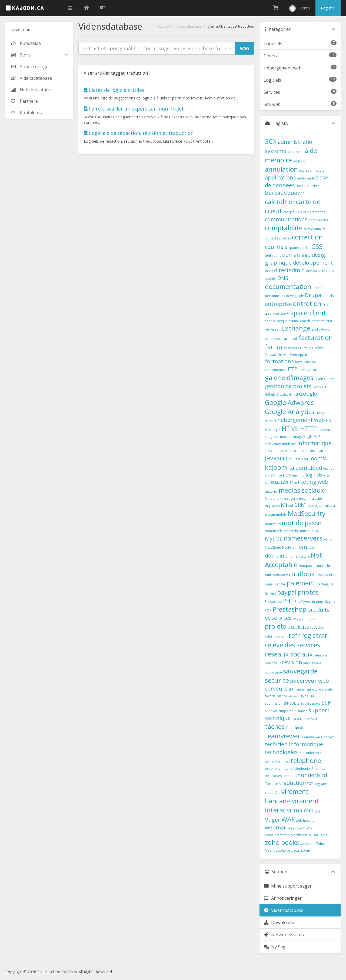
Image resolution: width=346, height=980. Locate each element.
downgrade (295, 296)
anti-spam (307, 170)
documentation (288, 286)
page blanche (275, 584)
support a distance (293, 711)
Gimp (317, 387)
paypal (287, 592)
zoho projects (289, 850)
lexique (329, 469)
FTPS (302, 370)
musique (307, 531)
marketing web (309, 482)
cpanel (294, 248)
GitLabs (282, 394)
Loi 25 (270, 483)
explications (321, 329)
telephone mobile (279, 769)
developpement (313, 263)
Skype (304, 696)
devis (269, 271)
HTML (290, 429)
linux (301, 475)
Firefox (317, 348)
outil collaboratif (278, 575)
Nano (327, 539)
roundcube (273, 672)
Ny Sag (275, 947)
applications (280, 177)
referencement (276, 637)
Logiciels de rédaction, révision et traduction (139, 133)
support (271, 711)
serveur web (313, 681)
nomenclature (299, 556)
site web (293, 696)
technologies (281, 752)
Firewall (271, 355)
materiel (271, 491)
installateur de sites (294, 451)
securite (277, 680)
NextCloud (273, 547)
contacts (271, 238)
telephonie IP (303, 769)
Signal (301, 689)
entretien (307, 303)
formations (279, 361)
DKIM (330, 271)
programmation (305, 619)
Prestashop (289, 609)
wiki (303, 828)
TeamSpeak (295, 728)
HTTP (309, 429)
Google (308, 394)
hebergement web (301, 420)
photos (308, 592)
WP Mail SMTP (319, 835)
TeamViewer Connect (318, 737)
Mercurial (272, 499)
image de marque (279, 437)
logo (327, 475)
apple (320, 170)
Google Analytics (290, 411)
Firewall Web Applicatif (295, 355)
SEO (293, 681)
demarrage (296, 255)
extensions (273, 339)
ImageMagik (302, 437)
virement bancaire (287, 796)
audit (311, 178)
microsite (315, 499)
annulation (281, 169)
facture (276, 347)
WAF (288, 819)
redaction (318, 627)
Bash (300, 186)
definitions (273, 256)
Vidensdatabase (189, 26)
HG (328, 421)
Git (324, 387)
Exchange (296, 328)
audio (302, 178)
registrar (314, 635)
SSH (327, 703)
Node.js (288, 547)
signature (314, 689)
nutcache (324, 566)
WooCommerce (277, 835)
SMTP (314, 696)
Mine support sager (288, 886)
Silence (282, 696)
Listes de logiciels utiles (114, 90)
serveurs (276, 689)
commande (317, 212)
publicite (298, 627)
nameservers (303, 538)
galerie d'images (289, 377)
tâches (275, 726)
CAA (301, 194)
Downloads (279, 922)
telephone (306, 760)
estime (294, 321)
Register (328, 8)
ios (331, 451)
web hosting (305, 820)
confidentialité (315, 229)
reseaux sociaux (289, 654)
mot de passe (302, 523)
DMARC (271, 279)
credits (305, 248)
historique (273, 430)
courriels (276, 247)
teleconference (310, 753)
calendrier (280, 201)
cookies (285, 238)
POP (268, 610)
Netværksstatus (284, 935)
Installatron (319, 451)
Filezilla (306, 348)
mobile (281, 515)
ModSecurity (307, 513)
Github (270, 394)
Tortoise (271, 784)
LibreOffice (273, 475)
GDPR (319, 379)
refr (294, 635)
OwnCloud (324, 575)
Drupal (314, 295)
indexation (273, 444)
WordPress (299, 835)
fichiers (293, 348)
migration (272, 506)
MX (317, 531)
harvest (271, 421)
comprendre (318, 220)
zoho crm (307, 844)
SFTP (292, 689)
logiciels (314, 475)
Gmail (293, 394)
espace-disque (276, 321)
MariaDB (282, 483)
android (299, 161)
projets (275, 626)
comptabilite (284, 228)
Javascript (279, 458)
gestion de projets (288, 386)
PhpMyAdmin (305, 601)
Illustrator (325, 430)
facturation (316, 337)
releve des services (292, 645)
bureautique (281, 193)
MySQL (274, 539)
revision (292, 662)
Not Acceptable (293, 560)
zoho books (282, 842)
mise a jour (315, 506)
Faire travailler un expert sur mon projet (134, 109)
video (269, 793)
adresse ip (295, 152)
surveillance (301, 719)
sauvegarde (300, 671)
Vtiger (273, 820)
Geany (329, 379)
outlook (303, 574)
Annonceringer (283, 898)
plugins (329, 601)
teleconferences (277, 762)
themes (288, 776)
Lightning (290, 475)
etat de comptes (313, 321)
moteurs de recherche (282, 531)
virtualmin (300, 810)
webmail (276, 827)
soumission (274, 703)
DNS (283, 278)
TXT (310, 784)
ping (319, 601)
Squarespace (311, 703)
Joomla (318, 458)
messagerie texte (293, 499)
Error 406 (279, 314)
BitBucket (312, 186)
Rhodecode (312, 663)
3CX (271, 141)
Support (164, 26)
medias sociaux (301, 490)
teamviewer (283, 736)
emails (329, 296)
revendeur (273, 663)
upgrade (320, 784)
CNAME (301, 212)
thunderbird (311, 775)
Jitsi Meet (301, 459)
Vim (277, 793)
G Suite (312, 370)
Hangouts (323, 413)
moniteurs (273, 524)
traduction (292, 783)
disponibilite (316, 271)
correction (307, 237)
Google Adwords (289, 402)
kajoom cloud (305, 468)
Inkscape (272, 451)
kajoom (276, 467)
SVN (314, 719)
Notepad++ (307, 566)
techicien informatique (294, 744)
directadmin (290, 270)
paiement (301, 583)
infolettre (289, 444)
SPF (286, 703)
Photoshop (273, 601)
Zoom (305, 850)
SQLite (295, 703)
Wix (310, 828)
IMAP (317, 437)
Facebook (290, 339)
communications (286, 219)
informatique (314, 443)
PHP (288, 601)
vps (317, 811)
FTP (293, 369)
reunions (321, 655)
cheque (289, 212)
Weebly (293, 828)
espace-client (307, 313)
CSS (317, 246)
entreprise (278, 304)
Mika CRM (293, 505)
